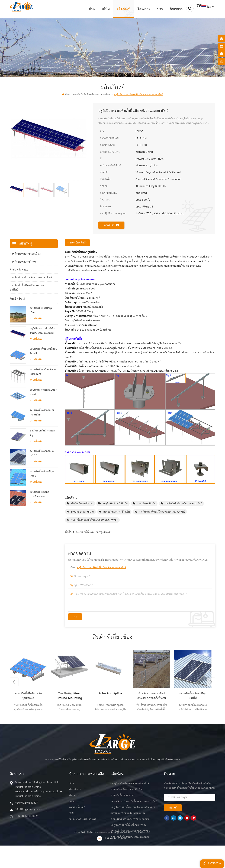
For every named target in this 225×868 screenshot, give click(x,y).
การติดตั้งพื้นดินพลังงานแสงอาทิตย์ (27, 288)
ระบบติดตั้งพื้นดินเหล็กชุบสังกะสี (93, 532)
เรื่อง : (98, 568)
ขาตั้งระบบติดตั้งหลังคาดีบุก (42, 445)
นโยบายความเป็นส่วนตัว (83, 822)
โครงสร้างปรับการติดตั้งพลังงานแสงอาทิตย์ (134, 804)
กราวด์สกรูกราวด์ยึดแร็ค (117, 512)
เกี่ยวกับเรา (75, 792)
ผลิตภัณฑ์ (118, 9)
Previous (14, 685)
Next (211, 685)
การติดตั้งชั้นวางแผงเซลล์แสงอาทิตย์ (130, 834)
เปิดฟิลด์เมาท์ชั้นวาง (82, 504)
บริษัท (100, 9)
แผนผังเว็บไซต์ (77, 810)
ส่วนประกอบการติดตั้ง (23, 298)
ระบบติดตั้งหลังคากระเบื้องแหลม (39, 506)
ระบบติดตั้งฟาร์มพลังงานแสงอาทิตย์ (43, 384)
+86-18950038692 (26, 819)
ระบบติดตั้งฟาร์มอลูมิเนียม (41, 322)
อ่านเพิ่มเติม (36, 331)
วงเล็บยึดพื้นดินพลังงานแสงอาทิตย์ (184, 504)
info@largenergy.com (28, 812)
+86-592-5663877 (26, 806)
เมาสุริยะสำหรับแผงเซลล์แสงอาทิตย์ (130, 786)
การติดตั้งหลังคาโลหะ (23, 262)
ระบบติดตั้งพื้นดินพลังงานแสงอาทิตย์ (130, 840)
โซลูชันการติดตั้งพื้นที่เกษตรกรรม (128, 828)
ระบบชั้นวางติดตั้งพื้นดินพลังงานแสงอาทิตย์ (95, 520)
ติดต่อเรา (171, 9)
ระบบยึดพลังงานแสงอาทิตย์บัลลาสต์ (130, 822)
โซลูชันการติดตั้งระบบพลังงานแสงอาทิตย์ (133, 810)
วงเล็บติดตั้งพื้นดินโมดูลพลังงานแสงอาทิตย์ (162, 512)
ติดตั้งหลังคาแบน (20, 270)
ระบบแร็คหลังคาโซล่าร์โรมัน (126, 792)
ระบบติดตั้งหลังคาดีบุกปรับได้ (42, 465)
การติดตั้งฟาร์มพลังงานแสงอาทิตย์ (31, 278)
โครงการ (139, 9)
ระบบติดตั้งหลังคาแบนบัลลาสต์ (43, 404)
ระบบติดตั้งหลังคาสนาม (123, 798)
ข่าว (155, 9)
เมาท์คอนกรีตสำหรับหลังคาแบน (128, 816)
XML (72, 816)
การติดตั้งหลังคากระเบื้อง (25, 254)
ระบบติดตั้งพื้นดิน (146, 504)
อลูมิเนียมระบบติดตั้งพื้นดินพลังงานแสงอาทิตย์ (102, 568)
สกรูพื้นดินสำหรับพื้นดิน (115, 504)
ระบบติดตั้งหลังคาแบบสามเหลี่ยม (42, 425)
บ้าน (87, 9)
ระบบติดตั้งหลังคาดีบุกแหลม (42, 486)
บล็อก (72, 804)
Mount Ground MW (83, 512)
